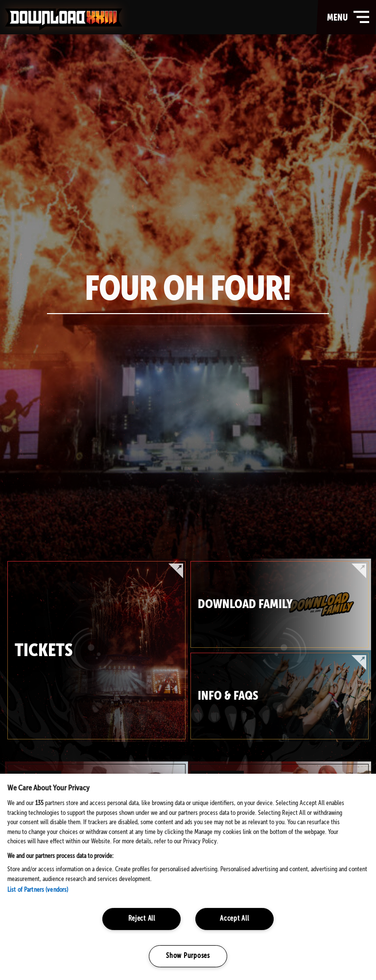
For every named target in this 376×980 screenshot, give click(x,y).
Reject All (142, 919)
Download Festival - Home (64, 19)
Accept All (234, 919)
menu (349, 17)
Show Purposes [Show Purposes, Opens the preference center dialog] (188, 956)
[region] (188, 877)
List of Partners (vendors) (38, 890)
